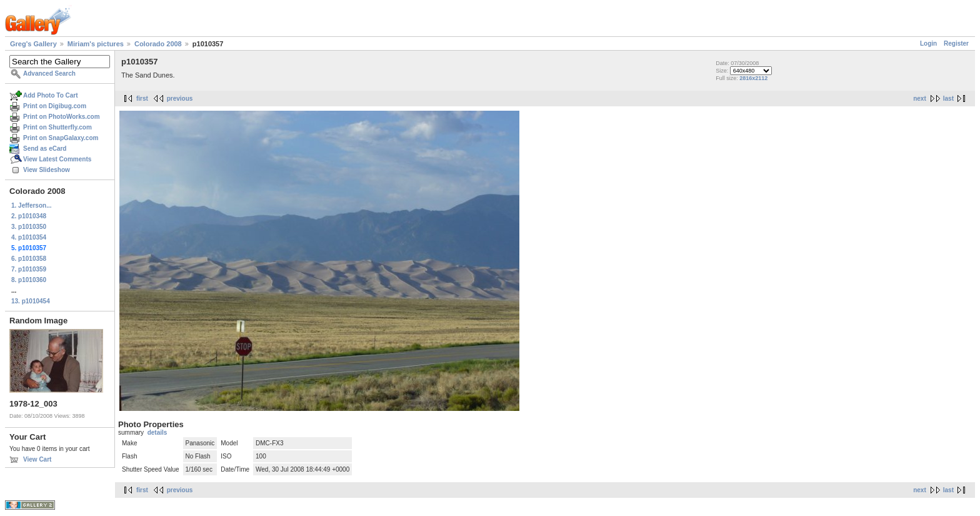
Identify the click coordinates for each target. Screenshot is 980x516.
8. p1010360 (29, 280)
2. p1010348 (29, 216)
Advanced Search (49, 73)
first (142, 99)
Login (928, 43)
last (948, 99)
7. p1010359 (29, 269)
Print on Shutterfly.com (57, 127)
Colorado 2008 (158, 44)
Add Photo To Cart (51, 95)
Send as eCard (45, 149)
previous (180, 99)
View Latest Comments (57, 159)
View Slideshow (47, 170)
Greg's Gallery (33, 44)
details (157, 433)
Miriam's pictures (96, 44)
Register (956, 43)
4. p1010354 (29, 237)
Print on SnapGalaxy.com (61, 138)
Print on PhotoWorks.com (62, 117)
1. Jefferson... (31, 205)
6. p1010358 (29, 259)
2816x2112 (753, 78)
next (920, 99)
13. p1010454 (31, 301)
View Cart (37, 459)
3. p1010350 (29, 227)
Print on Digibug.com (55, 106)
